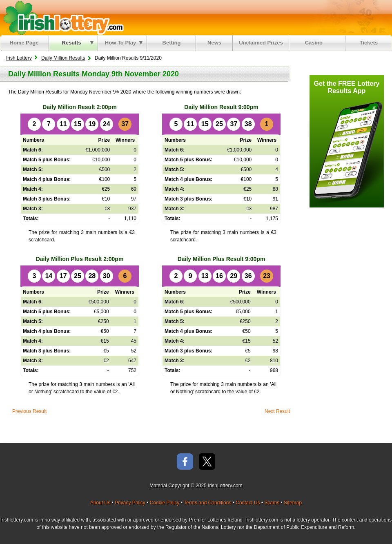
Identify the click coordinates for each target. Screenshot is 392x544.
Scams (272, 503)
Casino (315, 43)
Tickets (369, 43)
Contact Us (248, 503)
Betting (172, 43)
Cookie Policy (165, 503)
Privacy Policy (130, 503)
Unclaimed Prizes (261, 43)
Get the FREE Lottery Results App (347, 87)
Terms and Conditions (207, 503)
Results (78, 43)
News (214, 43)
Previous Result (29, 411)
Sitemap (293, 503)
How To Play (124, 43)
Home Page (24, 43)
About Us (100, 503)
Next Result (277, 411)
